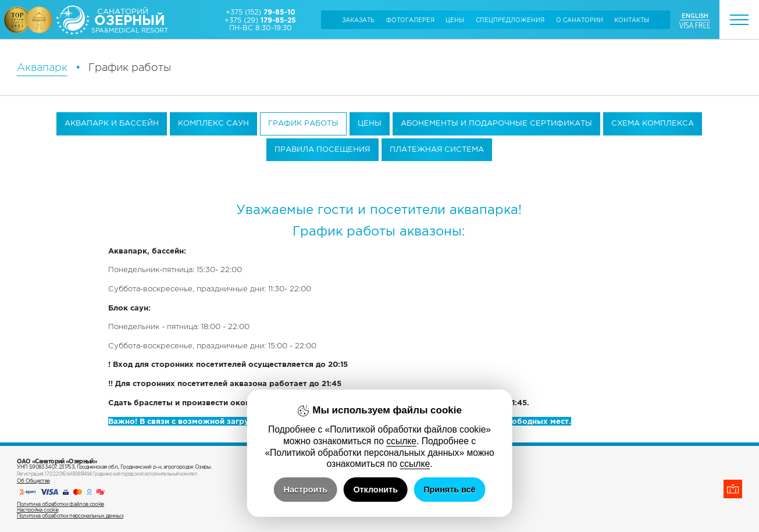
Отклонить (375, 490)
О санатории (580, 20)
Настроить (306, 490)
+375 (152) (261, 12)
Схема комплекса (653, 123)
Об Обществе (33, 481)
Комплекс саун (213, 123)
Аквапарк (42, 67)
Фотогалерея (410, 20)
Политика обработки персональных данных (70, 516)
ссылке (401, 441)
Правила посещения (322, 149)
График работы (303, 123)
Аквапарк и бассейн (112, 123)
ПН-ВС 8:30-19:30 (261, 28)
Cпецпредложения (510, 20)
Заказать (358, 20)
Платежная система (437, 149)
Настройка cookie (38, 510)
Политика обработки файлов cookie (60, 504)
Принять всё (449, 490)
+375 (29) (260, 20)
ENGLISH (695, 15)
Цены (455, 20)
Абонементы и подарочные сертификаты (496, 123)
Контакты (632, 20)
